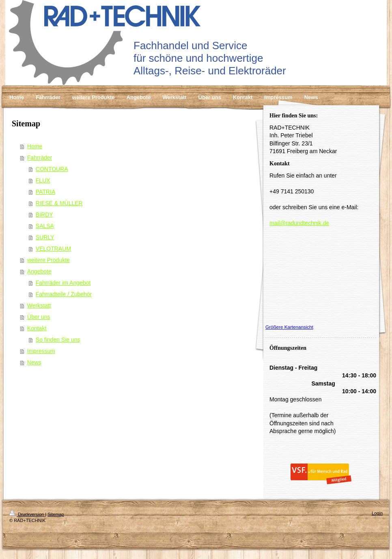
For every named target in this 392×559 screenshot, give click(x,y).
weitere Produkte (48, 260)
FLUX (43, 180)
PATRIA (46, 192)
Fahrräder (40, 158)
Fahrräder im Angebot (63, 283)
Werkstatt (39, 305)
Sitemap (56, 514)
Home (35, 146)
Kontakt (37, 328)
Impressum (41, 351)
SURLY (45, 237)
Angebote (39, 271)
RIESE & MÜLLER (59, 203)
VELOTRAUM (53, 249)
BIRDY (44, 214)
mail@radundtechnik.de (299, 223)
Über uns (39, 317)
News (34, 362)
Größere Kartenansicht (289, 327)
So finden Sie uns (58, 340)
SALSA (45, 226)
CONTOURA (52, 169)
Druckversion (27, 514)
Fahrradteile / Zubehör (64, 294)
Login (377, 513)
